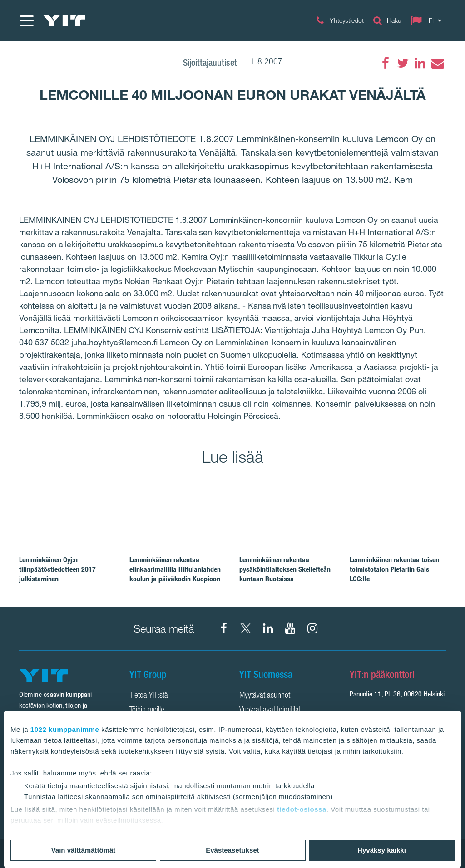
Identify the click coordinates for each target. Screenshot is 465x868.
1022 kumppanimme (65, 729)
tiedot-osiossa (302, 809)
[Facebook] (386, 63)
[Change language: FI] (428, 20)
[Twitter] (403, 63)
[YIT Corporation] (268, 628)
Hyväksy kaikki (382, 850)
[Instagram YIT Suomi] (312, 628)
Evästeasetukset (232, 850)
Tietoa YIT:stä (149, 696)
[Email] (437, 63)
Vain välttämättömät (84, 850)
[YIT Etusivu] (64, 20)
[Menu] (26, 20)
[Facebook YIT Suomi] (223, 628)
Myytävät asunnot (265, 696)
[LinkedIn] (420, 63)
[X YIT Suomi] (246, 628)
